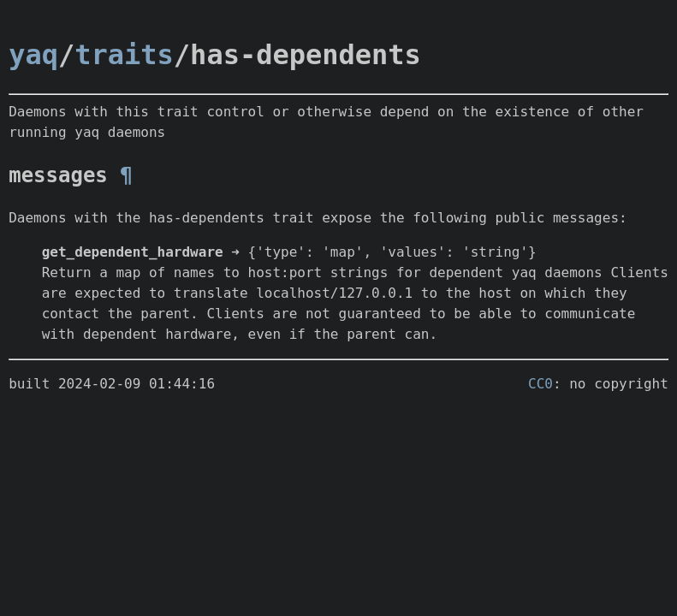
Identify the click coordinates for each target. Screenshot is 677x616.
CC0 (540, 384)
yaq (33, 55)
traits (124, 55)
